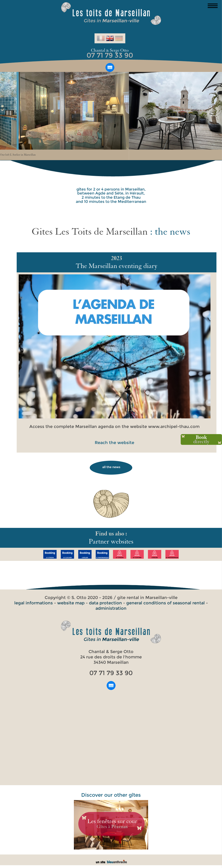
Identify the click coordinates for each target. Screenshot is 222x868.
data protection (105, 603)
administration (111, 608)
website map (71, 603)
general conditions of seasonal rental (166, 603)
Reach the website (114, 443)
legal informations (34, 603)
